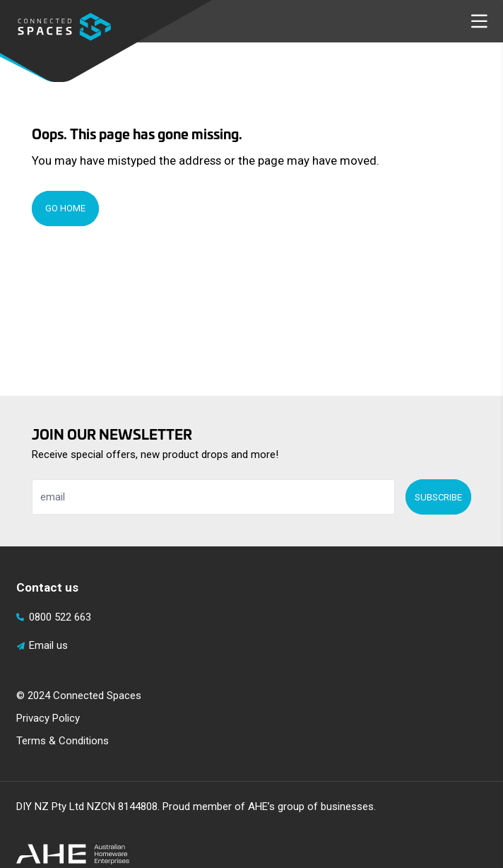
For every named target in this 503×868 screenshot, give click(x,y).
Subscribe (438, 497)
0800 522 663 (54, 617)
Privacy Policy (48, 718)
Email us (42, 645)
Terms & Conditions (63, 741)
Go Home (65, 208)
